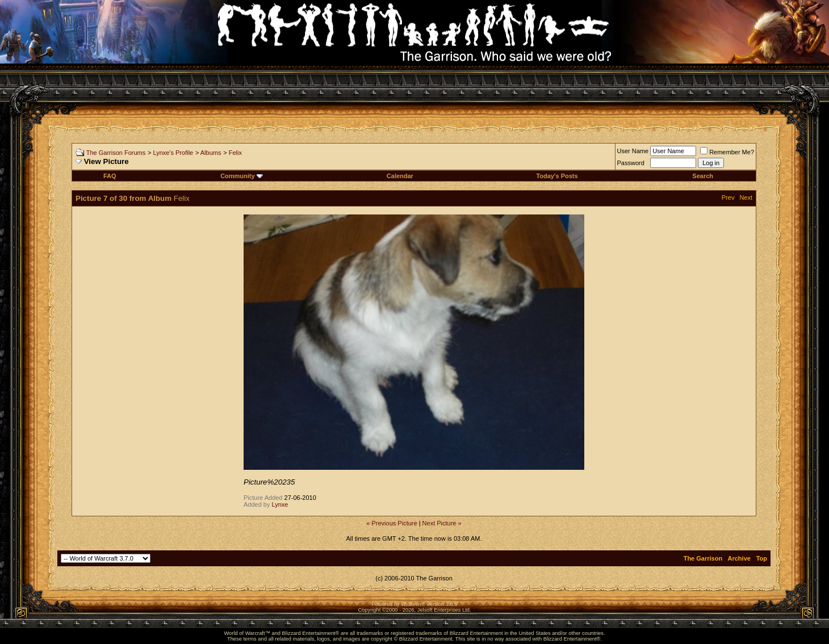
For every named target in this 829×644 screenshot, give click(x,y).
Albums (211, 153)
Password (631, 163)
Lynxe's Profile (173, 153)
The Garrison (703, 558)
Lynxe (280, 504)
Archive (739, 558)
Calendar (400, 176)
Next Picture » (442, 523)
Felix (235, 153)
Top (762, 558)
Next (746, 197)
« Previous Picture (392, 523)
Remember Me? (727, 152)
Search (703, 176)
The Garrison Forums (116, 153)
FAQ (110, 176)
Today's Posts (557, 176)
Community (242, 176)
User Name (633, 151)
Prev (728, 197)
